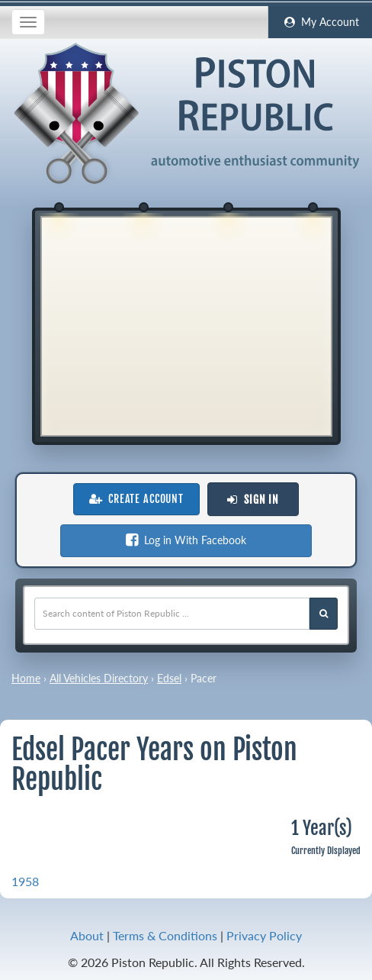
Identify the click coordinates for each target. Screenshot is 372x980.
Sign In (253, 500)
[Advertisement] (186, 324)
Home (26, 678)
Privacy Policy (264, 935)
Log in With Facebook (186, 540)
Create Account (136, 499)
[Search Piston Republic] (324, 614)
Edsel (169, 678)
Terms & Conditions (165, 935)
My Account (320, 22)
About (87, 935)
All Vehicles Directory (99, 678)
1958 (25, 881)
